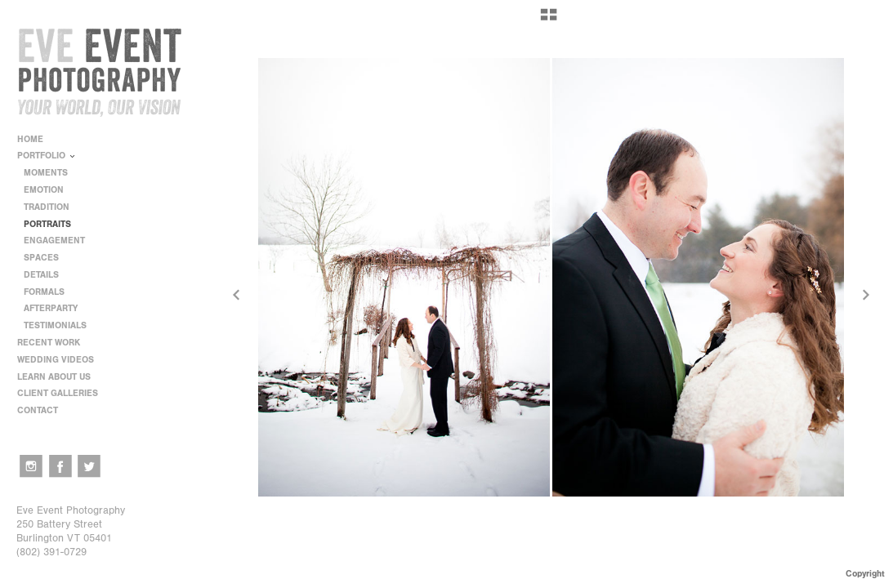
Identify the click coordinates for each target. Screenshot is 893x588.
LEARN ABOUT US (60, 377)
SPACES (41, 258)
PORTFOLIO (47, 156)
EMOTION (44, 190)
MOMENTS (46, 173)
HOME (30, 139)
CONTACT (38, 410)
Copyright (865, 574)
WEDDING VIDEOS (56, 360)
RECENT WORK (54, 343)
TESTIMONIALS (55, 325)
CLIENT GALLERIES (58, 393)
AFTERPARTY (51, 308)
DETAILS (41, 275)
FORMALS (44, 292)
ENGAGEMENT (54, 241)
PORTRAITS (47, 224)
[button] (549, 20)
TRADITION (47, 207)
